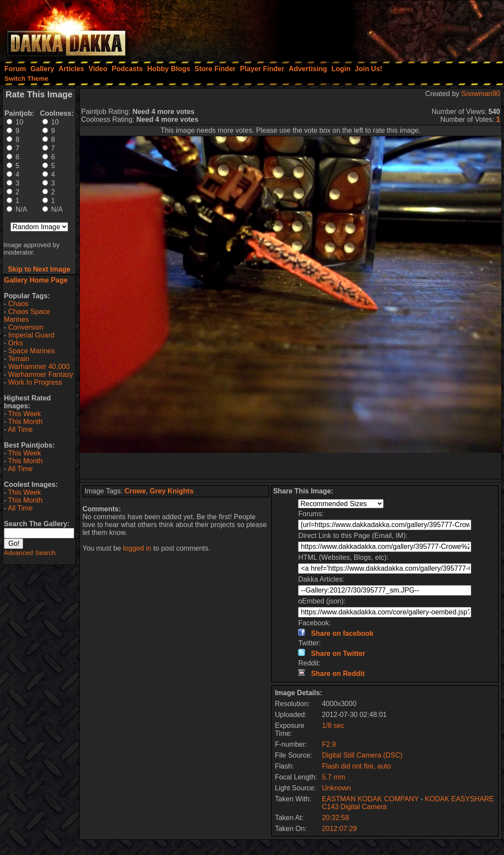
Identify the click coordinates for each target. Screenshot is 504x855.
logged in (137, 548)
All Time (20, 429)
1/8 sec (333, 726)
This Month (25, 422)
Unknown (337, 788)
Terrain (19, 359)
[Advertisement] (387, 28)
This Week (24, 414)
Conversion (26, 327)
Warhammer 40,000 (39, 367)
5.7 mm (334, 777)
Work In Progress (35, 382)
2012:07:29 (339, 829)
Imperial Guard (31, 335)
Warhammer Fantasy (41, 374)
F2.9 (329, 744)
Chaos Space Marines (27, 315)
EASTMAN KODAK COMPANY (370, 799)
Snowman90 (481, 94)
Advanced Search (30, 553)
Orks (16, 343)
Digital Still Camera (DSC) (362, 755)
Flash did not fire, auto (357, 766)
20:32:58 (336, 818)
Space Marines (32, 351)
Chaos (18, 304)
